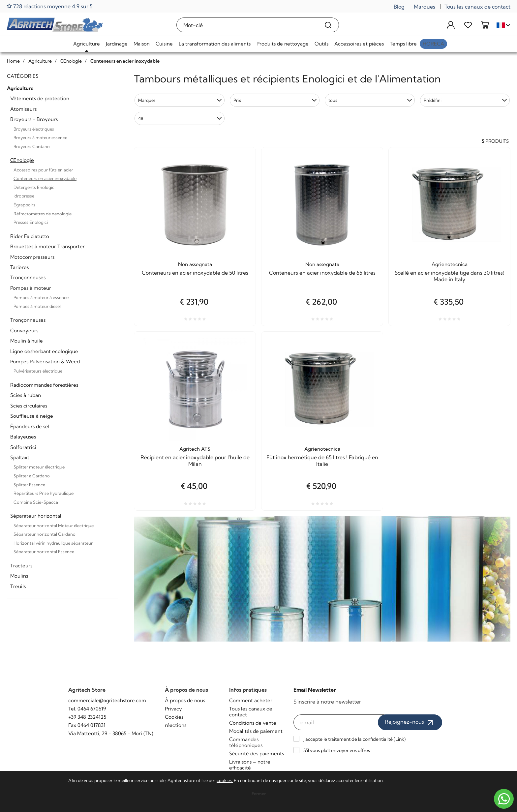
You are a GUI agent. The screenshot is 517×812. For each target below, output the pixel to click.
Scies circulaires (29, 406)
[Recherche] (328, 25)
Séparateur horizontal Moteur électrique (54, 526)
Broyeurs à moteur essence (40, 137)
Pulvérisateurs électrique (38, 371)
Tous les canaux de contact (477, 7)
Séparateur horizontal (36, 516)
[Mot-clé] (247, 25)
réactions (176, 725)
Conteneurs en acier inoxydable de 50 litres (195, 273)
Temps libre (403, 44)
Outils (321, 44)
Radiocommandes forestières (44, 385)
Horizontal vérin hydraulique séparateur (53, 543)
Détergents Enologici (34, 187)
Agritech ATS (195, 449)
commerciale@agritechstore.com (107, 700)
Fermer (259, 794)
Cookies (174, 717)
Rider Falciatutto (30, 236)
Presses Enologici (31, 222)
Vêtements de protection (40, 98)
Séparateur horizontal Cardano (45, 534)
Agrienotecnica (450, 264)
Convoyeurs (24, 331)
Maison (142, 44)
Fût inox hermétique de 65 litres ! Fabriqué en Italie (322, 461)
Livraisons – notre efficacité (250, 765)
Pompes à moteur (31, 288)
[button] (180, 100)
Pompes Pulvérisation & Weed (45, 361)
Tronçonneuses (28, 277)
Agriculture (87, 44)
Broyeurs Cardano (32, 146)
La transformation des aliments (215, 44)
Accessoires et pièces (359, 44)
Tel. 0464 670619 (87, 709)
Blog (399, 7)
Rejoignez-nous (410, 722)
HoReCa (433, 44)
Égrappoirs (24, 205)
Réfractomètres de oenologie (43, 214)
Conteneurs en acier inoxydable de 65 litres (322, 273)
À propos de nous (185, 700)
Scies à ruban (26, 395)
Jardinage (117, 44)
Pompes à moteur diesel (37, 306)
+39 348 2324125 (87, 717)
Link (400, 739)
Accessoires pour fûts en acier (43, 170)
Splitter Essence (29, 485)
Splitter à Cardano (32, 476)
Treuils (18, 586)
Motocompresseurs (32, 257)
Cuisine (164, 44)
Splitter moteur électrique (39, 467)
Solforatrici (23, 447)
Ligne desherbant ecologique (44, 351)
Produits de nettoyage (283, 44)
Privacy (173, 709)
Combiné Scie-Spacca (36, 502)
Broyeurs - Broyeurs (34, 119)
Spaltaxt (20, 457)
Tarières (19, 267)
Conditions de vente (253, 723)
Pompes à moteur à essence (41, 297)
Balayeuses (23, 437)
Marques (425, 7)
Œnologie (22, 160)
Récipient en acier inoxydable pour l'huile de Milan (195, 461)
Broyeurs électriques (34, 129)
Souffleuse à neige (32, 416)
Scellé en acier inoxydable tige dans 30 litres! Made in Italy (449, 276)
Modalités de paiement (256, 731)
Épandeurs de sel (30, 426)
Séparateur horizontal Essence (44, 552)
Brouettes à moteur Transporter (47, 246)
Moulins (19, 576)
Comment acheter (251, 700)
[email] (339, 722)
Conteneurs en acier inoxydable (45, 178)
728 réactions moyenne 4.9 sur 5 (50, 6)
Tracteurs (21, 566)
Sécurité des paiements (257, 753)
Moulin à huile (27, 341)
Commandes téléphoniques (246, 742)
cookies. (225, 780)
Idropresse (24, 196)
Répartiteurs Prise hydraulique (44, 493)
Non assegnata (195, 264)
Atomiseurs (23, 109)
